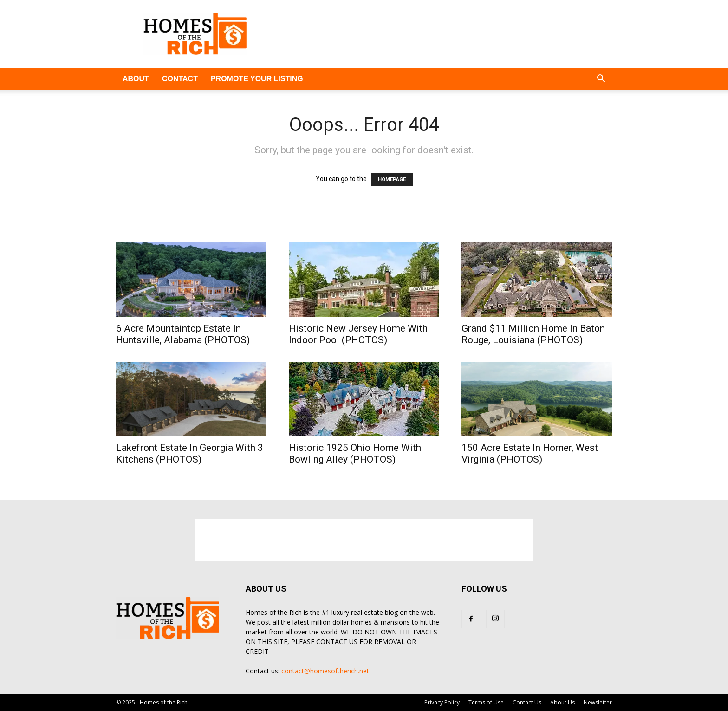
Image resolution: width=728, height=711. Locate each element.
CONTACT (180, 79)
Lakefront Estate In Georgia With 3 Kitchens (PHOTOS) (190, 453)
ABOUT (136, 79)
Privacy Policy (442, 702)
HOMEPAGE (392, 179)
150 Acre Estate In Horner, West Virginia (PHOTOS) (530, 453)
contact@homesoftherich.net (325, 671)
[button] (601, 80)
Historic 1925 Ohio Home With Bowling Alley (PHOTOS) (355, 453)
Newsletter (598, 702)
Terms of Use (486, 702)
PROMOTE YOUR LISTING (257, 79)
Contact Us (527, 702)
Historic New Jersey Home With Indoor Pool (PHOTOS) (358, 334)
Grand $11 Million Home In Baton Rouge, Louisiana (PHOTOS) (533, 334)
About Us (562, 702)
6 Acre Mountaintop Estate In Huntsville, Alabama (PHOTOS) (183, 334)
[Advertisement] (443, 34)
